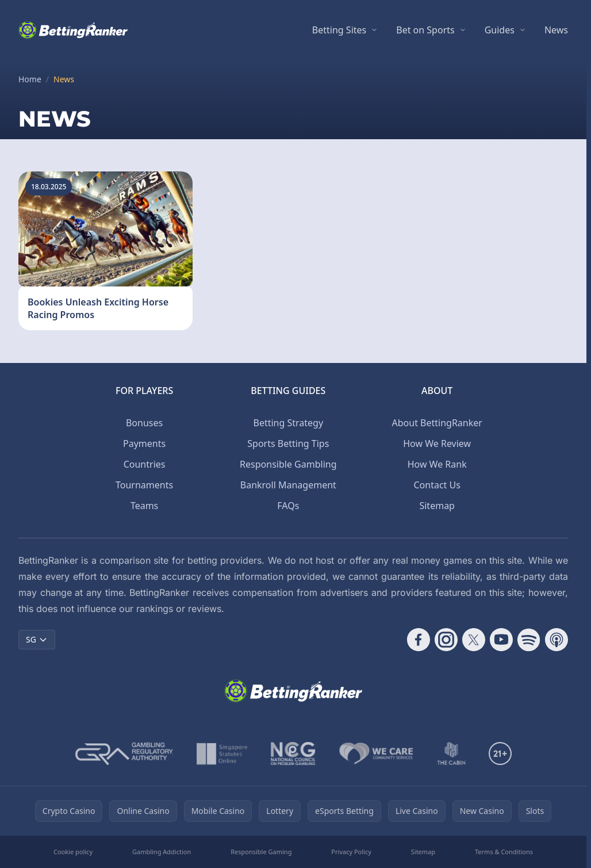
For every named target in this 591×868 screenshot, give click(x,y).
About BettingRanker (437, 423)
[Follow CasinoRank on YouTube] (501, 640)
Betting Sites (339, 30)
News (556, 30)
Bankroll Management (288, 485)
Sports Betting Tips (288, 443)
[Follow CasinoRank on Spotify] (529, 640)
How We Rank (437, 464)
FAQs (288, 506)
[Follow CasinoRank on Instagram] (446, 640)
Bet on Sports (425, 30)
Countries (145, 464)
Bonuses (144, 423)
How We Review (437, 443)
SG (37, 639)
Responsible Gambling (288, 464)
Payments (144, 443)
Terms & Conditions (504, 852)
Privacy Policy (351, 852)
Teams (144, 506)
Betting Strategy (288, 423)
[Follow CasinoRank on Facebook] (419, 640)
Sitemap (437, 506)
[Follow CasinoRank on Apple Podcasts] (557, 640)
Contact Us (437, 485)
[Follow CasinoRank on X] (474, 640)
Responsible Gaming (261, 852)
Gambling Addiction (162, 852)
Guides (500, 30)
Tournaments (144, 485)
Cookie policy (73, 852)
